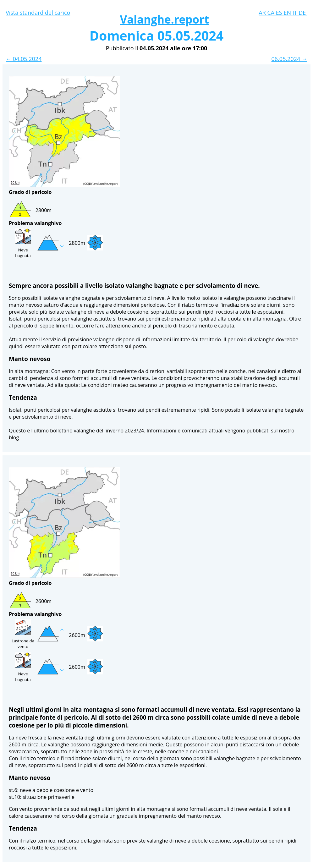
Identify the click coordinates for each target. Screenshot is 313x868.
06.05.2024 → (289, 59)
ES (280, 13)
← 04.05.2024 (24, 59)
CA (271, 13)
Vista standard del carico (38, 13)
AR (263, 13)
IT (296, 13)
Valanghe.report (164, 19)
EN (288, 13)
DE (303, 13)
